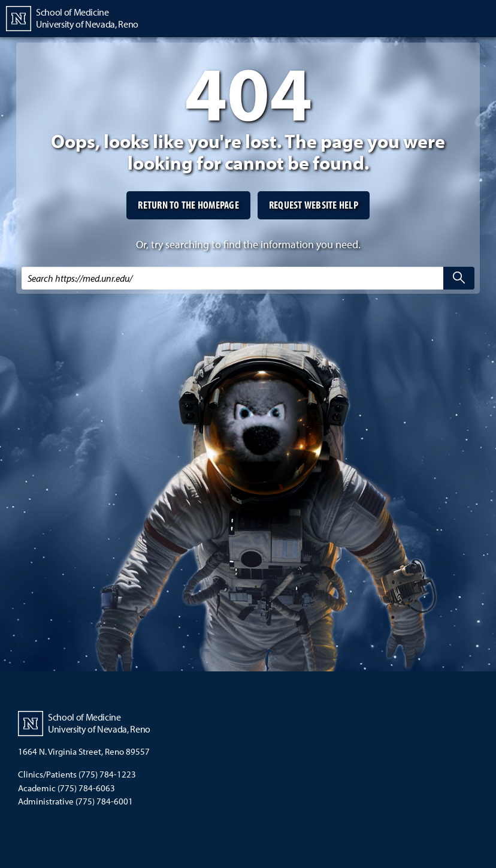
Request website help (314, 205)
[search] (459, 278)
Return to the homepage (188, 205)
